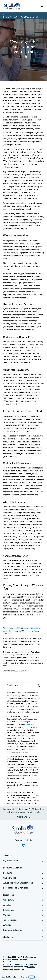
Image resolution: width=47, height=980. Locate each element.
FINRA (28, 724)
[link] (23, 687)
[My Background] (23, 861)
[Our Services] (23, 878)
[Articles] (23, 905)
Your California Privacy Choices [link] (15, 977)
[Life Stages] (23, 910)
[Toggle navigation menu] (42, 6)
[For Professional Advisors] (23, 888)
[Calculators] (23, 900)
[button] (39, 686)
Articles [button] (7, 925)
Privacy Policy (9, 962)
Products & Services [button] (13, 868)
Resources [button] (9, 895)
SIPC (33, 724)
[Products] (23, 873)
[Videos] (23, 915)
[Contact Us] (23, 937)
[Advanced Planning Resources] (23, 883)
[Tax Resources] (23, 920)
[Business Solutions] (23, 930)
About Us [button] (8, 856)
